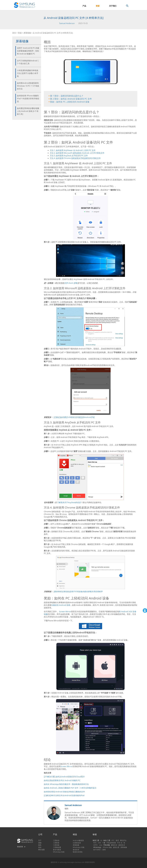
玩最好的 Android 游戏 (61, 605)
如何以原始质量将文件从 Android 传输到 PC (62, 780)
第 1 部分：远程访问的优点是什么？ (67, 96)
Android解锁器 (78, 840)
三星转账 (56, 845)
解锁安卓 (122, 845)
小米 (99, 843)
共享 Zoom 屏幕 (71, 283)
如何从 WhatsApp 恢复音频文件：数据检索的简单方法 (66, 784)
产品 (84, 6)
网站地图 (41, 850)
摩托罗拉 (123, 840)
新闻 (104, 850)
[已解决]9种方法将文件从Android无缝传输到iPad (64, 795)
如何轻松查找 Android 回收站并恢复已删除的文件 (64, 792)
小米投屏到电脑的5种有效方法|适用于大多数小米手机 (28, 73)
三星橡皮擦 (57, 847)
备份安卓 (76, 850)
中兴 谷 (120, 843)
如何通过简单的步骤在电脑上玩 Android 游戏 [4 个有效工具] (28, 111)
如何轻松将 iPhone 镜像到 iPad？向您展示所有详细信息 (28, 99)
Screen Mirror (65, 612)
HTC (113, 840)
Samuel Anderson (67, 23)
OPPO (95, 845)
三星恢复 (56, 843)
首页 (14, 33)
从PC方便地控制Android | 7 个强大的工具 (28, 62)
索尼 (117, 840)
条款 (40, 847)
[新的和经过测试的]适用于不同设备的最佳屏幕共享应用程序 (78, 592)
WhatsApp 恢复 (59, 852)
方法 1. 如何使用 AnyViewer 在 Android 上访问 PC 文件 (73, 150)
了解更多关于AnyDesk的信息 (69, 502)
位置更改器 (77, 843)
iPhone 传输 (107, 847)
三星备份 (56, 840)
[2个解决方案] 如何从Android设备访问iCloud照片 (64, 777)
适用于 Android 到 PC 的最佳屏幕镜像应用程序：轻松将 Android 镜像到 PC (28, 51)
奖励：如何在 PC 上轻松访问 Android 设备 (70, 102)
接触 (40, 843)
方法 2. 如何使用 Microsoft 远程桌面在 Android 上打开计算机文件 (77, 153)
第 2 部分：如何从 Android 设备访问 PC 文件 (71, 99)
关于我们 (113, 6)
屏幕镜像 (27, 33)
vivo (101, 845)
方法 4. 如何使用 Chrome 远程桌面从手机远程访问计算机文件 (75, 158)
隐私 (40, 845)
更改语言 (20, 847)
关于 (40, 840)
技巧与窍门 (97, 850)
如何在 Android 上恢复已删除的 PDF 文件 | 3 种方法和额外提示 (70, 788)
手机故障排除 (111, 843)
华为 (95, 843)
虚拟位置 (116, 847)
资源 (98, 6)
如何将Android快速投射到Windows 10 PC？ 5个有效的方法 (28, 86)
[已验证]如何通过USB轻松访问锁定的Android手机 (74, 417)
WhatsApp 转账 (79, 847)
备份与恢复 (57, 850)
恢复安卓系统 (78, 852)
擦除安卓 (114, 845)
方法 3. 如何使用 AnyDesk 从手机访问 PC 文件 (69, 156)
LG (101, 840)
